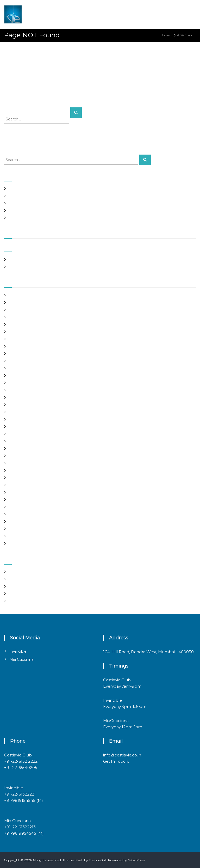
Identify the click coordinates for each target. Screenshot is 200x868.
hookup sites (19, 412)
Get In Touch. (116, 761)
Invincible (18, 651)
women (15, 543)
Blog (13, 317)
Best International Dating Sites (33, 310)
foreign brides (20, 375)
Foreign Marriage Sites (27, 383)
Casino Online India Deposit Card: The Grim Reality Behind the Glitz (62, 218)
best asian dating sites (26, 295)
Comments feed (22, 594)
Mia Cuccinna (21, 659)
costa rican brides (22, 354)
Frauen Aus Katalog (24, 397)
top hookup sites (22, 521)
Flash (79, 860)
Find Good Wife (21, 368)
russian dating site (23, 507)
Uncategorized (21, 536)
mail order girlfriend (25, 463)
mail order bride (22, 448)
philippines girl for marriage (31, 492)
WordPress (136, 860)
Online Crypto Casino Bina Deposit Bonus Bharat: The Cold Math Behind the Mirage (74, 196)
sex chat (15, 514)
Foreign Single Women (27, 390)
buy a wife (17, 332)
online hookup (20, 485)
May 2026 (17, 259)
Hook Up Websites (23, 405)
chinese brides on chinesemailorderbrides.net (45, 339)
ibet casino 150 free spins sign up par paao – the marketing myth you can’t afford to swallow (80, 210)
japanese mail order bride (29, 419)
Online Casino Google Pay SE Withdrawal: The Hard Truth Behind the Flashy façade (74, 203)
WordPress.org (20, 601)
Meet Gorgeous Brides (27, 470)
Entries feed (19, 586)
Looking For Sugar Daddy (29, 441)
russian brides (20, 500)
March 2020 (18, 267)
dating (14, 361)
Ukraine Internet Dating (28, 529)
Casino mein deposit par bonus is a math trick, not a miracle (55, 189)
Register (16, 572)
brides (14, 324)
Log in (14, 579)
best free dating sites (25, 302)
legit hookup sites (23, 434)
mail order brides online (28, 456)
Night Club (17, 478)
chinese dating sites (24, 346)
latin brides (18, 427)
